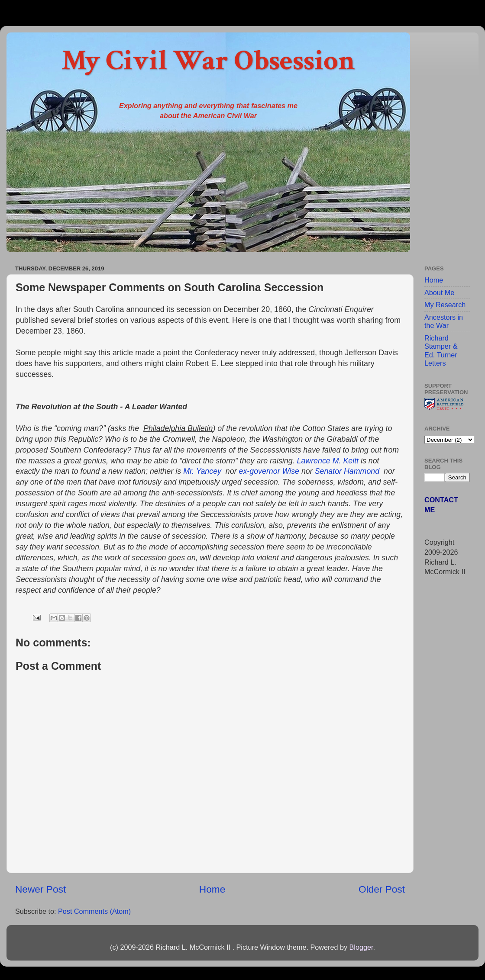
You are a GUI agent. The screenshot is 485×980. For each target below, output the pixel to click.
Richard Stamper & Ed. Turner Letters (441, 350)
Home (212, 889)
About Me (439, 292)
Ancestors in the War (444, 321)
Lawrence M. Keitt (328, 461)
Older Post (382, 889)
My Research (445, 305)
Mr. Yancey (202, 471)
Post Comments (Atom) (94, 911)
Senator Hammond (347, 471)
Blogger (361, 947)
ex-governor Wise (269, 471)
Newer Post (40, 889)
